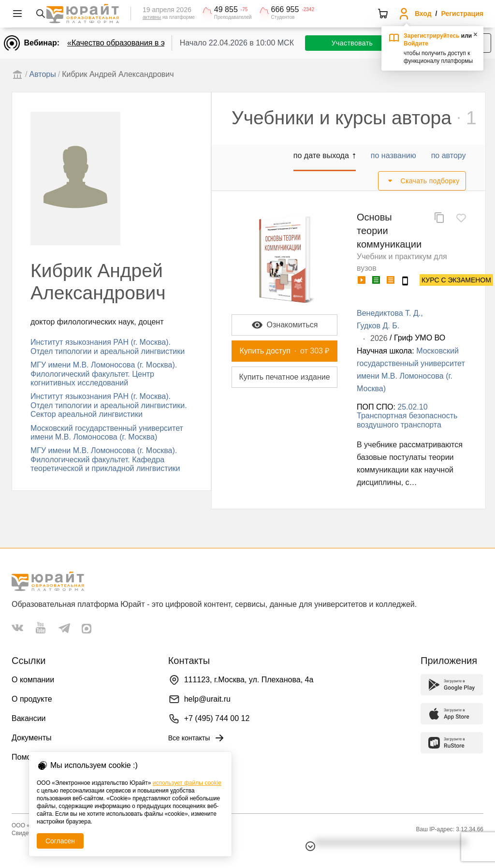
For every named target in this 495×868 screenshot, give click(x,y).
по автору (449, 155)
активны (152, 17)
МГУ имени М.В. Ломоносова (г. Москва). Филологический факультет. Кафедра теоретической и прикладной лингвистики (105, 459)
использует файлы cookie (187, 783)
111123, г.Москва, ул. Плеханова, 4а (249, 680)
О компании (33, 680)
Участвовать (352, 43)
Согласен (60, 841)
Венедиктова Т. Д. (389, 313)
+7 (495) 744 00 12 (217, 718)
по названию (393, 155)
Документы (31, 738)
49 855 (226, 10)
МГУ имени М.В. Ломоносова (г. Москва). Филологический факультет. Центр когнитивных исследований (104, 374)
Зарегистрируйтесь (432, 36)
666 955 (285, 10)
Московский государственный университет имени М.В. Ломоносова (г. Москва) (107, 433)
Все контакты (197, 738)
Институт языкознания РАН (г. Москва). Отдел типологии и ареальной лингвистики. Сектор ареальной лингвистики (109, 405)
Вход (423, 14)
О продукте (32, 699)
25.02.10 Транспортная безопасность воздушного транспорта (407, 416)
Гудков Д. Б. (378, 326)
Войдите (416, 44)
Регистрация (462, 14)
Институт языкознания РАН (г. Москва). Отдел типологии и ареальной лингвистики (108, 346)
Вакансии (29, 718)
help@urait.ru (207, 699)
